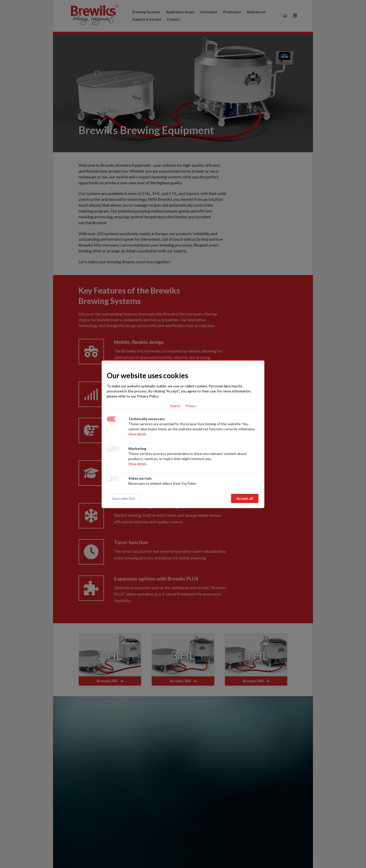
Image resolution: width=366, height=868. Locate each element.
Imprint (175, 406)
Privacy (191, 406)
